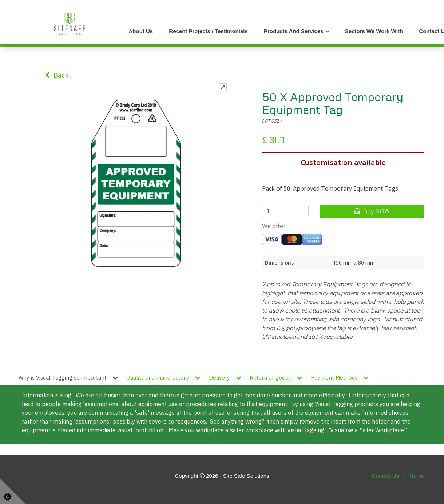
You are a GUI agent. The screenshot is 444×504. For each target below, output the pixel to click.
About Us (141, 31)
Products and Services (294, 31)
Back (57, 75)
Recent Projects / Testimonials (208, 31)
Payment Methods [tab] (341, 377)
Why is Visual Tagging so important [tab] (68, 377)
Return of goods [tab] (277, 377)
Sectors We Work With (374, 31)
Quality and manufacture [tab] (164, 377)
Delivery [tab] (226, 377)
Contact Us (385, 476)
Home (417, 476)
